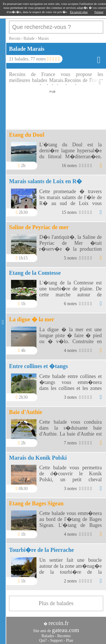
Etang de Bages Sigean (36, 503)
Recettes (64, 636)
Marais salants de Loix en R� (46, 181)
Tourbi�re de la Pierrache (41, 550)
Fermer (99, 12)
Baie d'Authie (26, 412)
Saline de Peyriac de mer (39, 227)
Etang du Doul (27, 135)
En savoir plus (79, 12)
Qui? (43, 640)
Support (56, 640)
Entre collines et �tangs (38, 366)
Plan (70, 640)
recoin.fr (59, 623)
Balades (48, 636)
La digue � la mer (32, 319)
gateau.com (66, 630)
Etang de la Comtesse (35, 273)
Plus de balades (56, 603)
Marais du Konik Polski (38, 458)
